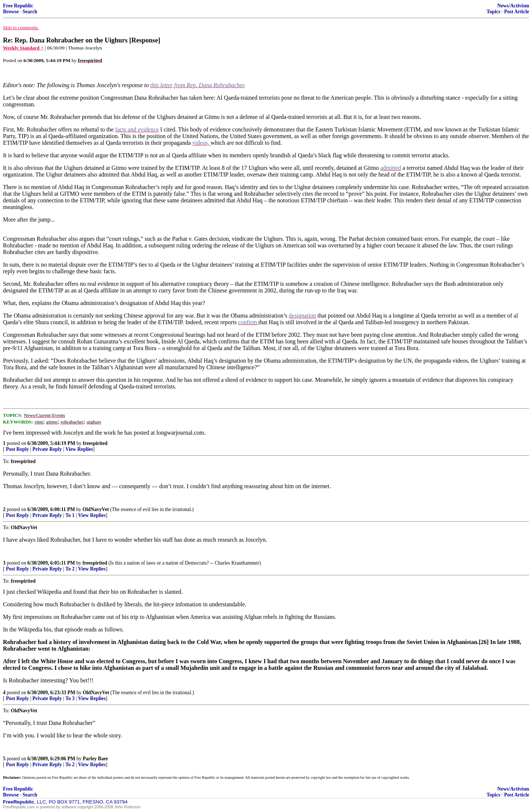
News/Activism (513, 6)
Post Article (516, 12)
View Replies (79, 449)
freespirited (95, 443)
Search (30, 12)
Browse (11, 12)
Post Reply (17, 449)
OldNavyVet (96, 509)
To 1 (70, 515)
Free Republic (18, 6)
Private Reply (47, 449)
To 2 (70, 569)
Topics (493, 12)
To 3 (70, 698)
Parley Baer (96, 759)
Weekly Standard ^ (23, 48)
